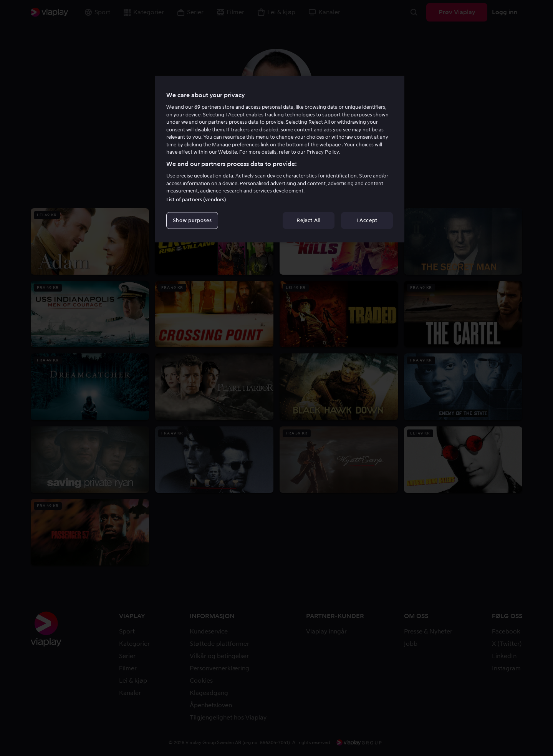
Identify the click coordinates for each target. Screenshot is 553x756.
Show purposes (192, 220)
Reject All (309, 220)
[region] (280, 159)
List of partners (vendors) (196, 200)
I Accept (367, 220)
